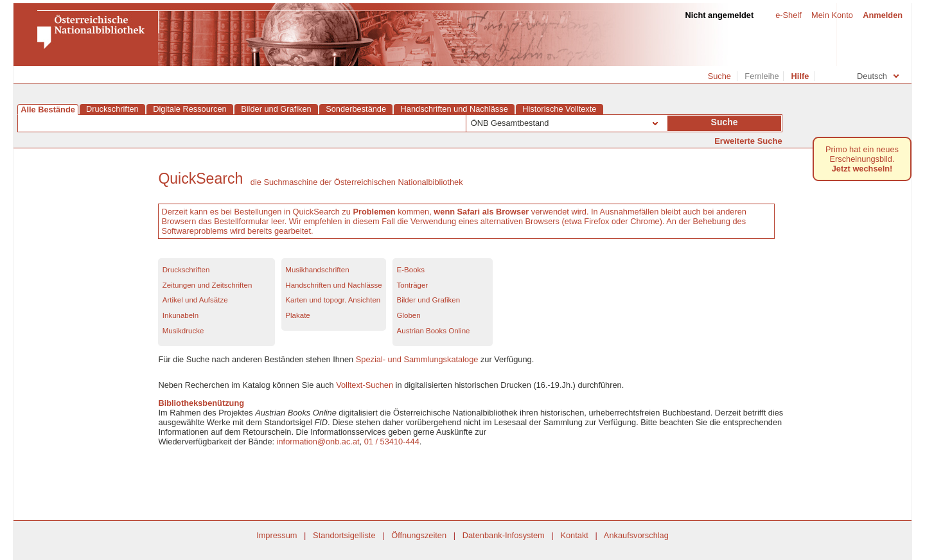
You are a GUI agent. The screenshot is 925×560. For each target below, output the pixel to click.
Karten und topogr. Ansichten (333, 300)
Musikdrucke (183, 331)
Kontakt (574, 535)
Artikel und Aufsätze (195, 300)
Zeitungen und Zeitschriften (207, 285)
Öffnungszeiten (419, 535)
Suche (719, 76)
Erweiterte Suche (748, 141)
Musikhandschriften (317, 270)
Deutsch (878, 76)
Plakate (297, 315)
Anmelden (883, 15)
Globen (409, 315)
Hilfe (800, 76)
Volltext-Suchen (365, 385)
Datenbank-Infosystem (504, 535)
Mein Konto (832, 15)
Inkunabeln (181, 315)
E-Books (411, 270)
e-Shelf (783, 15)
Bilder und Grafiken (429, 300)
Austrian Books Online (434, 331)
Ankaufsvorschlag (636, 535)
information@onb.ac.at (318, 442)
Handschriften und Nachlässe (333, 285)
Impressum (277, 535)
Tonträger (413, 285)
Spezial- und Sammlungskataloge (417, 359)
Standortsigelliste (344, 535)
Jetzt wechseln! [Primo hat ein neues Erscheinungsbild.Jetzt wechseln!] (862, 169)
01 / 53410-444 (392, 442)
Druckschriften (186, 270)
